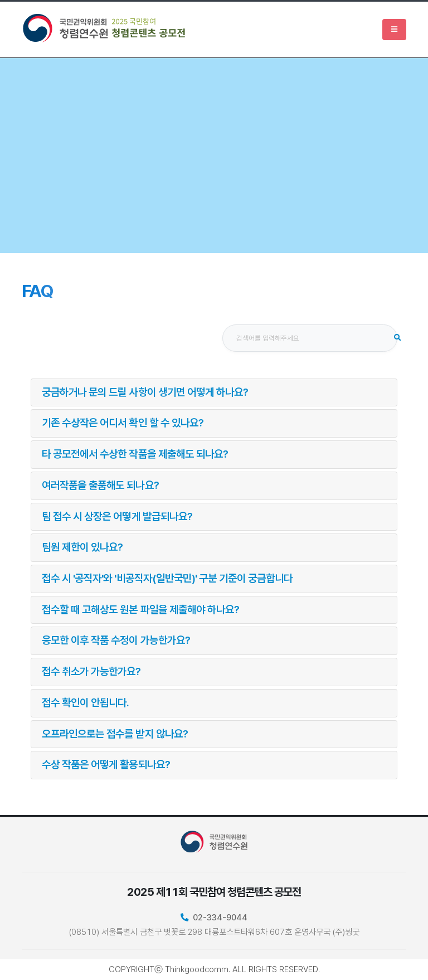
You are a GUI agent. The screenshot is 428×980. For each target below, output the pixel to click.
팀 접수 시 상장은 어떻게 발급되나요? (117, 516)
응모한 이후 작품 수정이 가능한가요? (116, 640)
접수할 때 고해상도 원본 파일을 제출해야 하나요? (140, 610)
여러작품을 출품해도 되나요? (100, 485)
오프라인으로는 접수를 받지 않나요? (115, 734)
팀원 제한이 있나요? (82, 547)
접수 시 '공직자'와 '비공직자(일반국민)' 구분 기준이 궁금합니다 (167, 578)
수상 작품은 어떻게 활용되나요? (106, 765)
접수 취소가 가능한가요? (91, 671)
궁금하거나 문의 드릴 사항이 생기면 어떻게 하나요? (145, 392)
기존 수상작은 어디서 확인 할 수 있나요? (123, 423)
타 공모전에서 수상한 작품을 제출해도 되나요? (135, 454)
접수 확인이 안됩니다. (85, 703)
